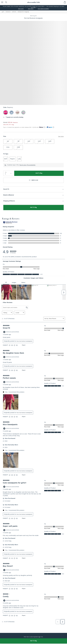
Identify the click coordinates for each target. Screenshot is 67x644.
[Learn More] (44, 127)
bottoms (14, 12)
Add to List (33, 180)
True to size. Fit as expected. (27, 165)
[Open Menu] (2, 2)
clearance (8, 12)
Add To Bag (39, 173)
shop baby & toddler (43, 9)
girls (3, 12)
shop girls (21, 9)
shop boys (31, 9)
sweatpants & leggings (23, 12)
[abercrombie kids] (33, 2)
